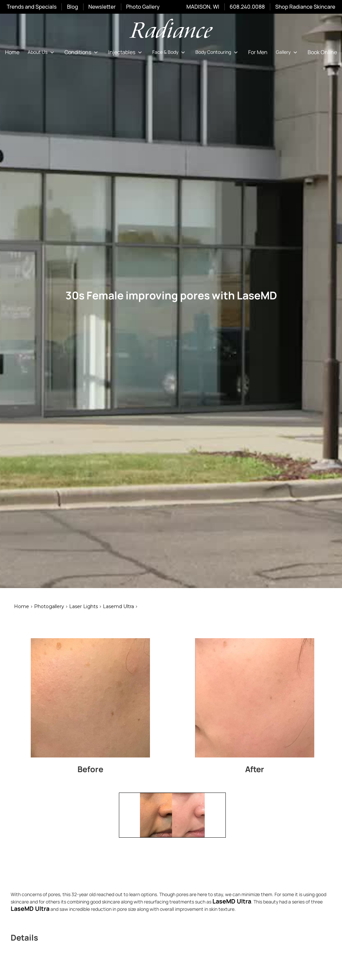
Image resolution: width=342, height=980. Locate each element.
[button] (42, 52)
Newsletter (102, 7)
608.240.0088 (247, 7)
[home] (171, 30)
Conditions (78, 52)
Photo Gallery (143, 7)
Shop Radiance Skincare (305, 7)
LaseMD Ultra (30, 908)
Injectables (122, 52)
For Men (258, 52)
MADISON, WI (203, 7)
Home (12, 52)
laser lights (83, 606)
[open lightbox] (90, 698)
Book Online (322, 52)
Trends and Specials (32, 7)
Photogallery (49, 606)
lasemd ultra (118, 606)
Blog (72, 7)
